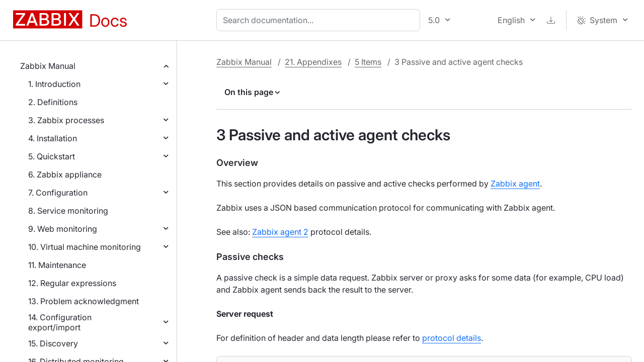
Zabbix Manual (48, 66)
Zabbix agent (515, 184)
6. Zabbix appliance (65, 174)
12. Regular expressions (72, 283)
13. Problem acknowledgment (84, 301)
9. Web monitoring (63, 229)
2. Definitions (53, 102)
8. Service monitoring (68, 211)
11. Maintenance (57, 265)
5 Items (368, 62)
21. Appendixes (313, 62)
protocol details (452, 338)
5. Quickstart (52, 156)
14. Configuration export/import (60, 322)
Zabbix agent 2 (280, 232)
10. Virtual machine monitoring (85, 247)
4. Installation (53, 138)
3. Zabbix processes (66, 120)
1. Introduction (54, 84)
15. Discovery (53, 343)
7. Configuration (58, 193)
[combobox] (320, 20)
